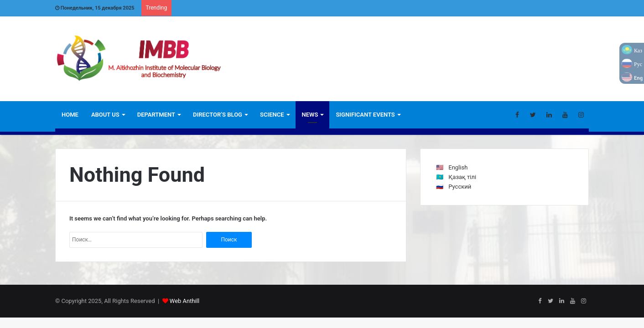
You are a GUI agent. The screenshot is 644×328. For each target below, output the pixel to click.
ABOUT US (105, 115)
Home (70, 115)
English (458, 167)
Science (272, 115)
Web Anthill (184, 301)
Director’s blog (218, 115)
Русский (460, 187)
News (310, 115)
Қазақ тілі (462, 177)
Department (156, 115)
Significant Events (365, 115)
